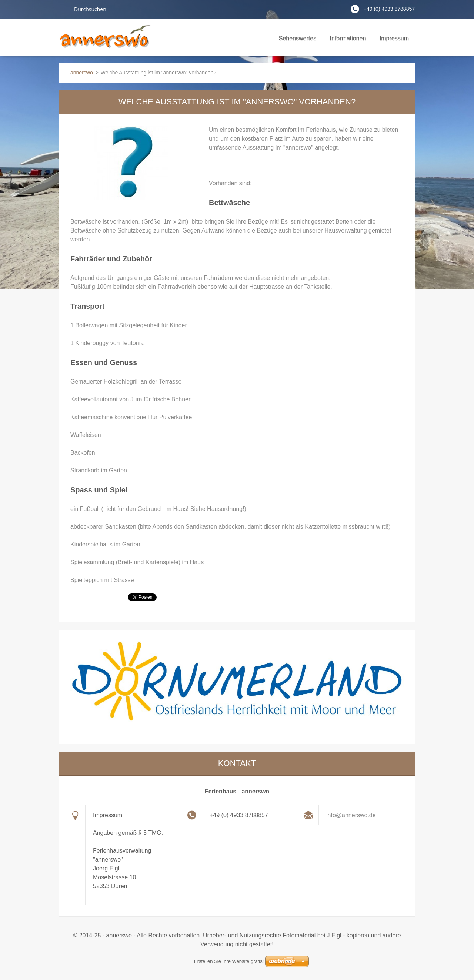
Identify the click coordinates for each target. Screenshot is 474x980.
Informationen (348, 41)
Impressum (394, 38)
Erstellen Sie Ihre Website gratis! (229, 961)
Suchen (64, 9)
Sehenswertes (298, 41)
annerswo (82, 73)
